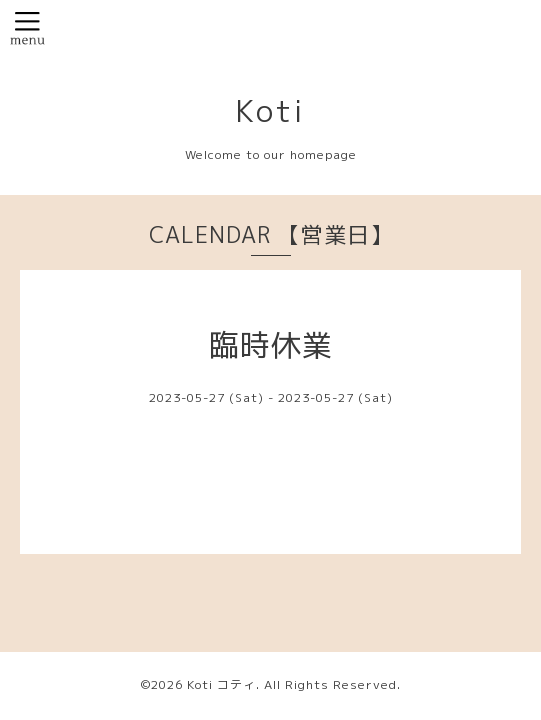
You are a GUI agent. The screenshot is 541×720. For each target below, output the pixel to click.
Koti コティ (221, 684)
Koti (270, 111)
